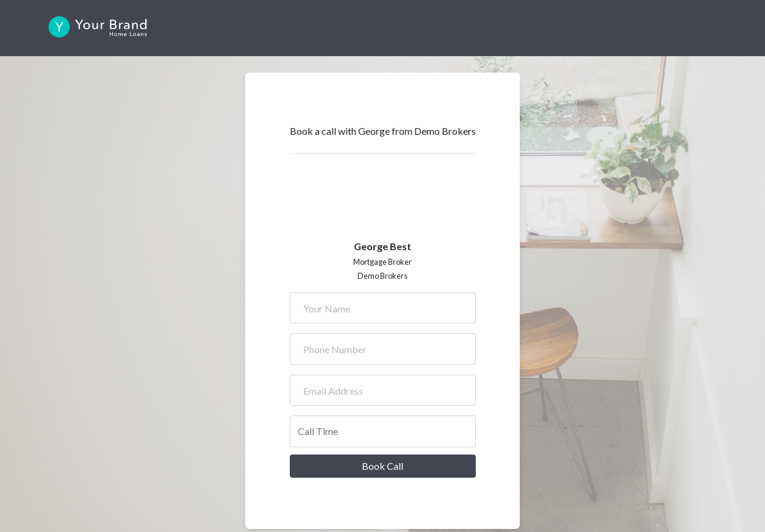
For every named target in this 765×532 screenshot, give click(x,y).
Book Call (382, 466)
